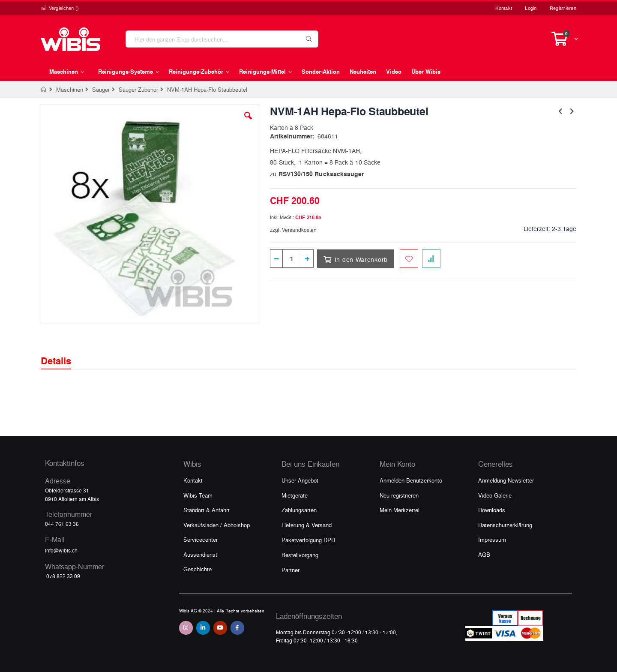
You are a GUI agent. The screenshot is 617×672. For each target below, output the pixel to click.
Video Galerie (495, 495)
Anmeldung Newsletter (506, 480)
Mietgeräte (295, 495)
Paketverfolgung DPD (308, 540)
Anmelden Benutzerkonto (411, 480)
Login (531, 8)
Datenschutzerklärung (505, 525)
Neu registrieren (399, 495)
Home (44, 90)
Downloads (492, 510)
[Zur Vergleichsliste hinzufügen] (431, 259)
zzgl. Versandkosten (293, 230)
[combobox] (222, 39)
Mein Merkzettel (400, 510)
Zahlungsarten (299, 510)
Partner (291, 570)
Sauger (101, 89)
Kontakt (504, 8)
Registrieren (563, 8)
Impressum (492, 539)
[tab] (62, 353)
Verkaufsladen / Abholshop (217, 525)
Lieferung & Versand (307, 525)
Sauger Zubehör (138, 89)
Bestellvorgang (300, 555)
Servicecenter (201, 539)
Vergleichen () (60, 8)
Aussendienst (200, 554)
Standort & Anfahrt (207, 510)
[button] (248, 122)
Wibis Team (198, 495)
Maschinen (70, 89)
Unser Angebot (300, 480)
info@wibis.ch (61, 550)
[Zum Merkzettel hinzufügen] (409, 259)
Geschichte (198, 569)
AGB (484, 554)
